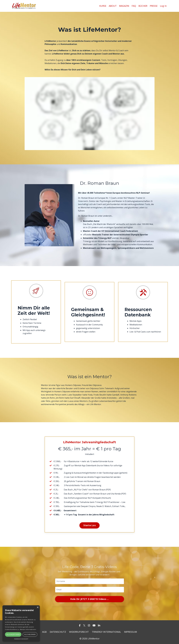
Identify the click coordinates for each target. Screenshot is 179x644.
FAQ (134, 6)
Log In (163, 6)
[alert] (21, 623)
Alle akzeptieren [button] (13, 634)
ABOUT (113, 6)
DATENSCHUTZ (58, 632)
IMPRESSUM (130, 632)
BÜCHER (143, 6)
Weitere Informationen (28, 629)
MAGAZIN (124, 6)
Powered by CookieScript (21, 639)
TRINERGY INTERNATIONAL (106, 632)
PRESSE (154, 6)
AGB (44, 632)
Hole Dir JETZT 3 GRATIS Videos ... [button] (89, 599)
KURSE (103, 6)
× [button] (38, 608)
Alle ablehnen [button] (30, 634)
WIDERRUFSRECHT (79, 632)
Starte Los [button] (89, 525)
